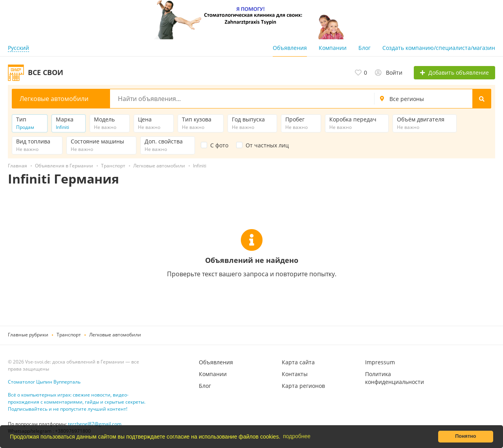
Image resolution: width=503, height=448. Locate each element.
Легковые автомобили (115, 335)
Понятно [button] (465, 436)
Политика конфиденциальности (395, 378)
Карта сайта (298, 362)
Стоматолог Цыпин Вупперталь (44, 382)
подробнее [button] (297, 436)
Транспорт (69, 335)
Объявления (290, 48)
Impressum (380, 362)
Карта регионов (303, 386)
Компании (333, 48)
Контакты (295, 374)
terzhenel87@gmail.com (95, 424)
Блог (364, 48)
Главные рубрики (28, 335)
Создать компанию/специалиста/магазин (439, 48)
